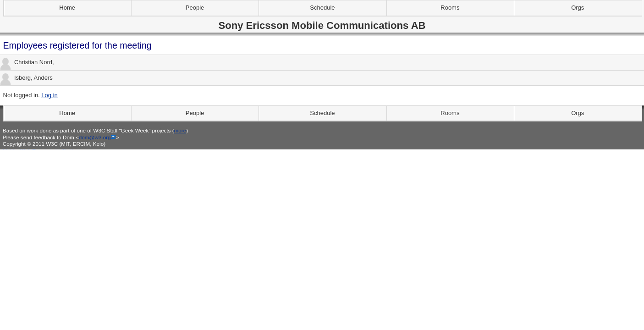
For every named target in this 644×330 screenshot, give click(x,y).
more (180, 130)
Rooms (450, 8)
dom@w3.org (95, 137)
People (195, 8)
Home (67, 8)
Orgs (578, 8)
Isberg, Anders (26, 78)
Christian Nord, (27, 63)
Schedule (322, 8)
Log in (49, 95)
